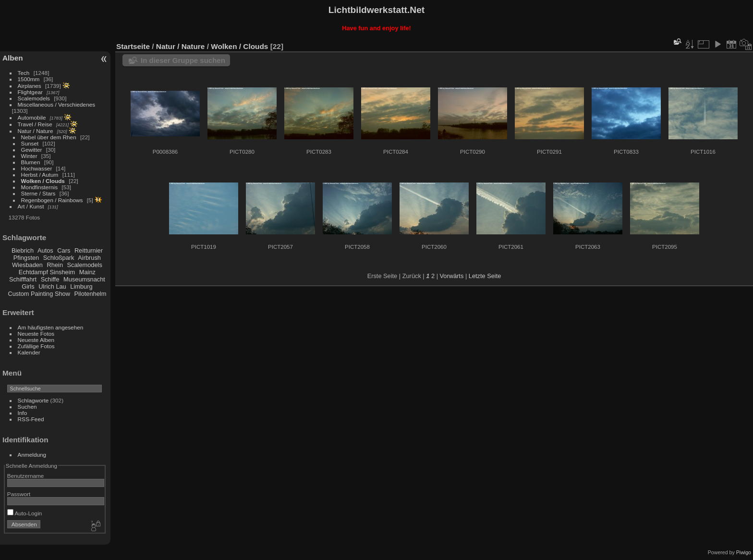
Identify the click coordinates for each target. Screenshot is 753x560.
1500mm (29, 79)
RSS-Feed (31, 419)
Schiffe (50, 279)
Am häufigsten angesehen (51, 327)
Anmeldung (32, 455)
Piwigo (744, 552)
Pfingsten (26, 258)
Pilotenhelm (90, 294)
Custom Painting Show (39, 294)
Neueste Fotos (36, 334)
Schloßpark (59, 258)
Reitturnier (89, 250)
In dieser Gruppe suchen (183, 60)
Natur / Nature (36, 131)
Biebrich (23, 250)
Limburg (81, 286)
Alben (13, 58)
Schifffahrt (23, 279)
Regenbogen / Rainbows (52, 200)
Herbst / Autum (40, 175)
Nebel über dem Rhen (49, 137)
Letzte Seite (485, 276)
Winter (29, 156)
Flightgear (30, 92)
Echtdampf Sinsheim (47, 272)
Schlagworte (33, 400)
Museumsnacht (84, 279)
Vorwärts (452, 276)
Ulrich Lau (52, 286)
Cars (64, 250)
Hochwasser (37, 168)
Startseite (133, 46)
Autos (45, 250)
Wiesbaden (27, 265)
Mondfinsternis (40, 187)
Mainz (87, 272)
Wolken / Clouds (43, 181)
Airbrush (89, 258)
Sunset (30, 143)
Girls (28, 286)
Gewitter (32, 150)
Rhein (55, 265)
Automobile (32, 117)
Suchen (27, 407)
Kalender (29, 352)
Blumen (31, 162)
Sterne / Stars (38, 193)
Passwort (19, 494)
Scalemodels (34, 98)
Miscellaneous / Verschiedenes (57, 104)
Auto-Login (25, 513)
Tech (24, 73)
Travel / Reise (35, 124)
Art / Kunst (31, 206)
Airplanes (30, 86)
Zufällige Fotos (36, 346)
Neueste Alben (36, 340)
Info (23, 413)
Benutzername (26, 476)
